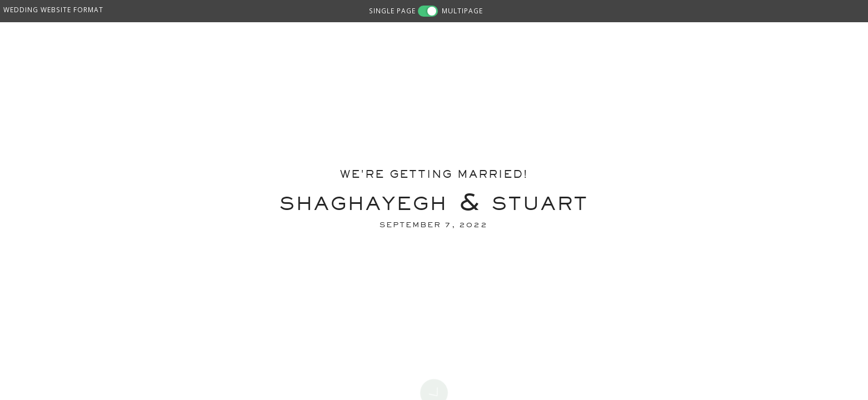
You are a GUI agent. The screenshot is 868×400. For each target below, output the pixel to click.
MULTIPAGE (462, 11)
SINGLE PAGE (392, 11)
